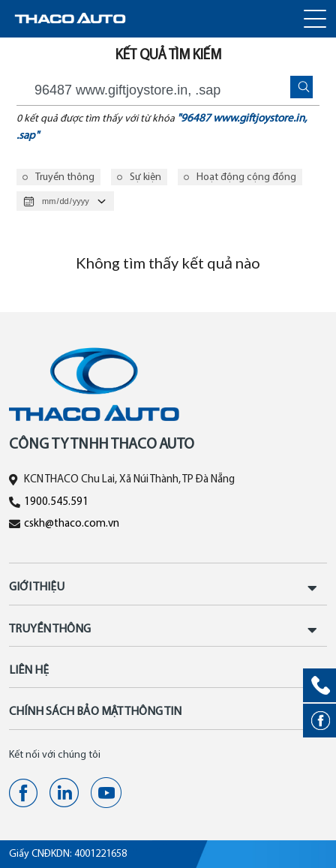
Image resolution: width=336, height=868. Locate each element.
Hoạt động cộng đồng (246, 177)
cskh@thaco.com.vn (72, 524)
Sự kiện (145, 177)
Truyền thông (65, 177)
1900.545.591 (56, 502)
